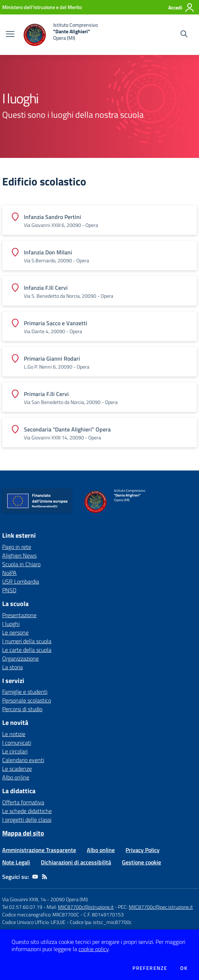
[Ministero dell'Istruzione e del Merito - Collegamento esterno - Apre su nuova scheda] (42, 7)
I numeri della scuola (27, 641)
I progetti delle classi (27, 820)
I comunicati (17, 743)
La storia (12, 667)
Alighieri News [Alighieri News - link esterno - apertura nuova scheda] (19, 555)
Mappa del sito (23, 833)
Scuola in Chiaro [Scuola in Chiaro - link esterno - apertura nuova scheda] (21, 564)
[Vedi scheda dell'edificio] (99, 220)
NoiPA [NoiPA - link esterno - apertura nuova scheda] (9, 573)
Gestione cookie (141, 862)
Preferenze (150, 968)
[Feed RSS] (45, 877)
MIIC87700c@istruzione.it (86, 907)
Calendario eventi (23, 760)
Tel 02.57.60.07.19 (22, 907)
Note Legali (16, 862)
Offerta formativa (23, 802)
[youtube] (35, 877)
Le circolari (15, 751)
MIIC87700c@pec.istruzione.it (161, 907)
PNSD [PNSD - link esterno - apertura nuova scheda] (9, 590)
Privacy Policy (143, 850)
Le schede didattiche (27, 811)
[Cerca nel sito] (184, 35)
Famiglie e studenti (25, 692)
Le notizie (14, 734)
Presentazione (19, 615)
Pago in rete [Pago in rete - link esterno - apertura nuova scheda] (17, 547)
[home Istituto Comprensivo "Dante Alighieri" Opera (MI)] (60, 35)
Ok (184, 968)
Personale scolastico (27, 700)
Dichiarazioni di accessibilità (76, 862)
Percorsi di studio (22, 709)
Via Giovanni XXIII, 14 (24, 899)
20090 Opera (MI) (69, 899)
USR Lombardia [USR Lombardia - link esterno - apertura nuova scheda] (21, 581)
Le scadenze (17, 769)
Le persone (15, 632)
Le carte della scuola (27, 650)
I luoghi (11, 624)
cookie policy (94, 949)
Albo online (16, 777)
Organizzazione (20, 658)
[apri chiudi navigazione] (10, 35)
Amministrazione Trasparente (39, 850)
